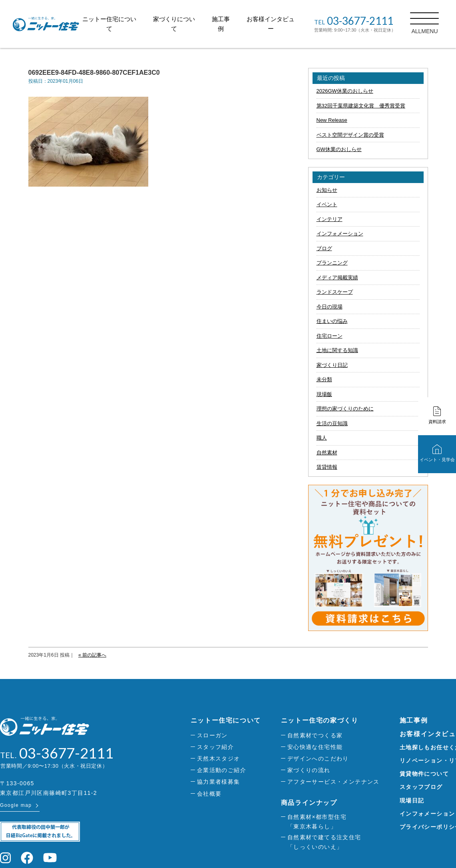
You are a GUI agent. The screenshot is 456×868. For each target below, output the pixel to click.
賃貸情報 (327, 467)
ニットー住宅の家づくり (320, 720)
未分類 (324, 379)
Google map (16, 805)
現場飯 (324, 394)
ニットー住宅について (226, 720)
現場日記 (412, 800)
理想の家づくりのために (345, 409)
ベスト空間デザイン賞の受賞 (350, 135)
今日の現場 (330, 307)
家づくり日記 (332, 365)
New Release (332, 120)
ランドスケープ (335, 292)
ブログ (324, 248)
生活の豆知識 (332, 423)
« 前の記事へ (92, 655)
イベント (327, 204)
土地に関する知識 (337, 350)
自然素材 (327, 453)
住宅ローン (330, 336)
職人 (322, 438)
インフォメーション (340, 234)
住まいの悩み (332, 321)
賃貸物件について (424, 774)
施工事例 (414, 720)
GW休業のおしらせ (339, 149)
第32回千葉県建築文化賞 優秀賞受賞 (361, 106)
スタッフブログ (421, 787)
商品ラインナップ (309, 803)
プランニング (332, 263)
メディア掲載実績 (337, 278)
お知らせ (327, 190)
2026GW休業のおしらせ (345, 91)
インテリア (330, 219)
